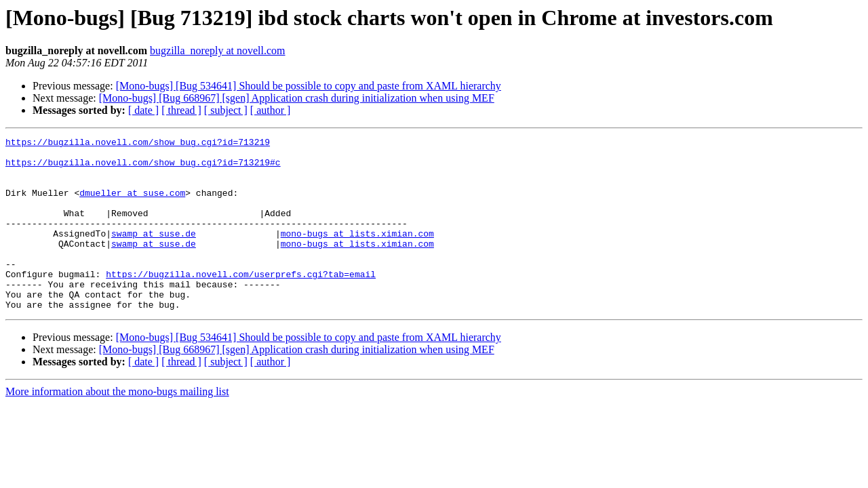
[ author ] (271, 110)
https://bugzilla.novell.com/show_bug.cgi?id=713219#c (143, 168)
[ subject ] (226, 110)
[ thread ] (181, 110)
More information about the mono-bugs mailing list (117, 426)
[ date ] (143, 110)
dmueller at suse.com (132, 205)
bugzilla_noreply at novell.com (218, 50)
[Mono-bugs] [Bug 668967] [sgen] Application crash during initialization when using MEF (297, 98)
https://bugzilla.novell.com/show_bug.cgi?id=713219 (138, 144)
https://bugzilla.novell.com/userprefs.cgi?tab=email (241, 302)
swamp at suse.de (154, 253)
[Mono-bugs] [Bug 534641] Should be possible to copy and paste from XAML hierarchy (309, 86)
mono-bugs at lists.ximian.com (357, 253)
